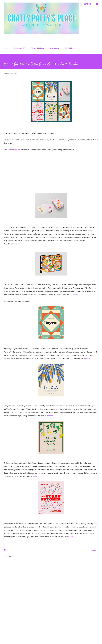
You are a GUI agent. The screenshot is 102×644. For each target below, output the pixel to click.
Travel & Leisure (38, 48)
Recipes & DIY (20, 48)
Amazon (16, 244)
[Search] (87, 4)
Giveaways (54, 48)
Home (6, 48)
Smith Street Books (15, 150)
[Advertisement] (51, 626)
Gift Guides (69, 48)
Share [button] (93, 550)
